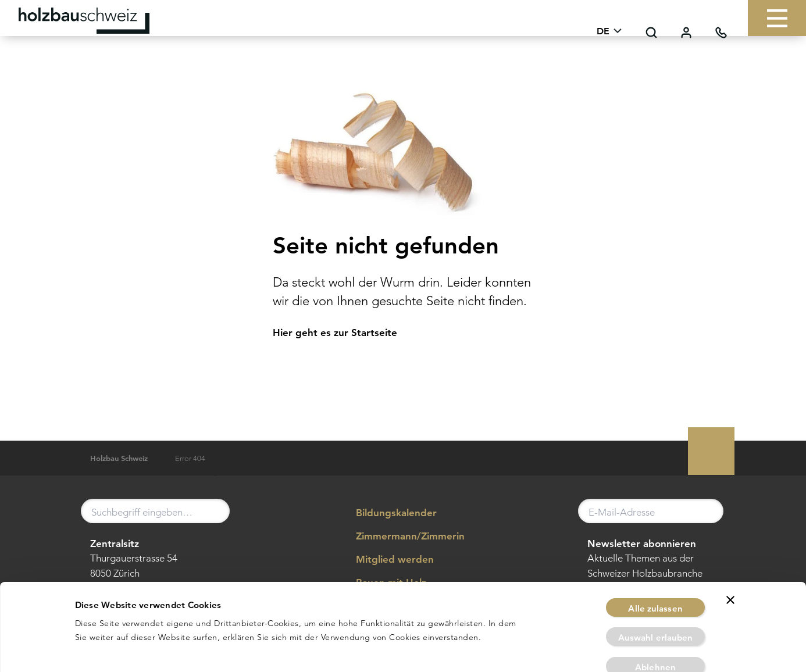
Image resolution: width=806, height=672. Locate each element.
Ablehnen (655, 618)
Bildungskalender (388, 513)
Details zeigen (541, 649)
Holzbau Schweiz (119, 458)
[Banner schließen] (730, 551)
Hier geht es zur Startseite (335, 333)
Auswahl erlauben (656, 589)
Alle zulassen (655, 559)
